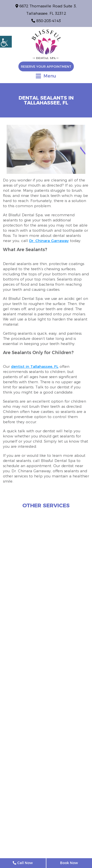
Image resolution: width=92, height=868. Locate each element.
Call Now (23, 863)
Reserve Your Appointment (46, 66)
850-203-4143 (46, 21)
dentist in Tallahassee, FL (35, 366)
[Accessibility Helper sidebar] (6, 42)
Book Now (69, 863)
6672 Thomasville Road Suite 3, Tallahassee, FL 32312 (46, 10)
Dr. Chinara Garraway (49, 241)
